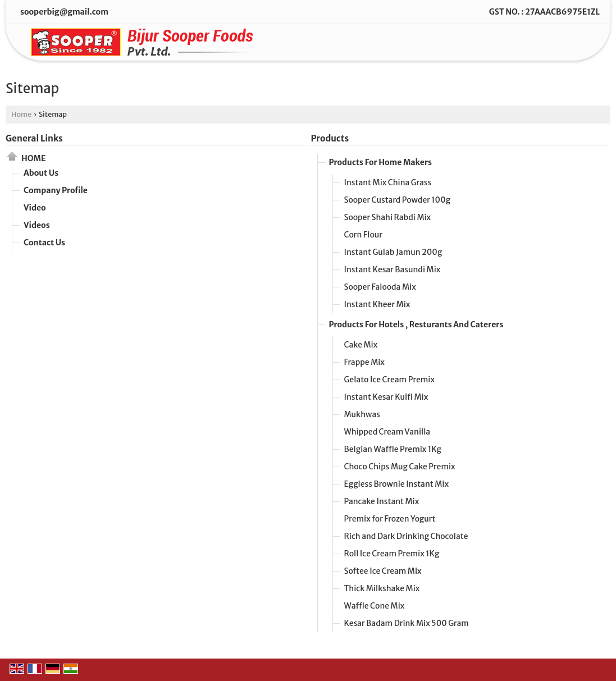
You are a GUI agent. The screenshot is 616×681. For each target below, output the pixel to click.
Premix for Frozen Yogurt (390, 519)
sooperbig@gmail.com (64, 12)
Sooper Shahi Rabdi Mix (388, 217)
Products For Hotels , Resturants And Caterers (416, 324)
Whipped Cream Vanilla (387, 432)
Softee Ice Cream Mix (383, 571)
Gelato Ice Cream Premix (390, 380)
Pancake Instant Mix (382, 501)
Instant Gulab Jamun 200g (393, 252)
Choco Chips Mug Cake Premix (400, 467)
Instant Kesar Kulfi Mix (386, 397)
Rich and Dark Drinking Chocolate (406, 536)
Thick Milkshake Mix (382, 588)
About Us (41, 173)
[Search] (575, 45)
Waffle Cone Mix (375, 606)
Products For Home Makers (381, 162)
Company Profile (56, 190)
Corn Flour (363, 235)
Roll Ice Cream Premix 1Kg (392, 554)
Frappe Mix (364, 362)
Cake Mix (361, 345)
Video (35, 208)
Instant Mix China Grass (388, 182)
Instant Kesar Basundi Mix (393, 269)
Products (330, 138)
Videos (37, 225)
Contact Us (44, 243)
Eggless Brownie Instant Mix (397, 484)
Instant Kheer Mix (377, 304)
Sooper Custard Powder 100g (398, 200)
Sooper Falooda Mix (380, 287)
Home (21, 114)
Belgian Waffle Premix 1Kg (393, 449)
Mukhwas (362, 414)
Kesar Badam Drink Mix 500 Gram (407, 623)
